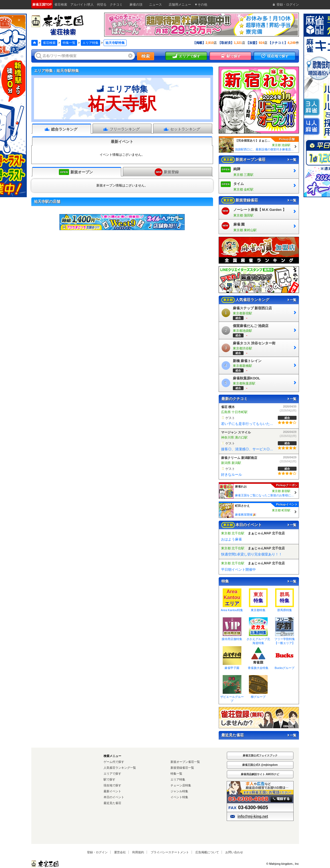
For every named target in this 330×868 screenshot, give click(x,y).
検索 (146, 56)
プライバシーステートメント (170, 852)
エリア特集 (90, 43)
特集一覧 (69, 43)
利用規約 (138, 852)
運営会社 (120, 852)
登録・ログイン (97, 852)
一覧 (291, 160)
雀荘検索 (49, 43)
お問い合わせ (234, 852)
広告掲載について (207, 852)
